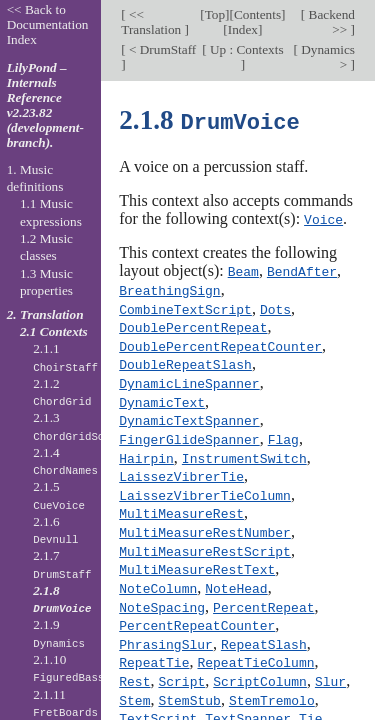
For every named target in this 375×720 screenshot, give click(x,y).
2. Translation (45, 314)
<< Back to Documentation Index (48, 24)
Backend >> (330, 22)
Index (243, 29)
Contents (257, 14)
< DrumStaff (161, 49)
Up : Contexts (245, 49)
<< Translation (152, 22)
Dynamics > (326, 57)
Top (215, 14)
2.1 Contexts (54, 331)
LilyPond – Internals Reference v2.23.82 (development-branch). (45, 105)
